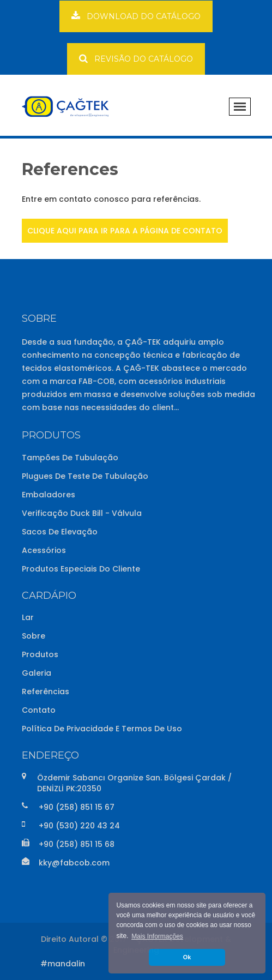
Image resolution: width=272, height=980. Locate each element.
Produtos (40, 654)
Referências (46, 692)
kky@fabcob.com (74, 863)
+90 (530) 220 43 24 (79, 826)
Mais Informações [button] (157, 936)
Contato (39, 710)
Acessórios (44, 550)
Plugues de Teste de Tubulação (85, 476)
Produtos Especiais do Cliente (81, 569)
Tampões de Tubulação (70, 458)
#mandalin (63, 964)
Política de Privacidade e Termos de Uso (102, 729)
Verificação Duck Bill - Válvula (82, 513)
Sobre (34, 636)
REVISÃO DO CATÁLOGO (136, 59)
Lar (28, 617)
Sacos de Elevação (60, 532)
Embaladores (49, 495)
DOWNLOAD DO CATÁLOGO (136, 16)
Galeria (37, 673)
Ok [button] (187, 957)
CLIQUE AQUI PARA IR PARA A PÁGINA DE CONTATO (125, 231)
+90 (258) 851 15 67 (77, 807)
